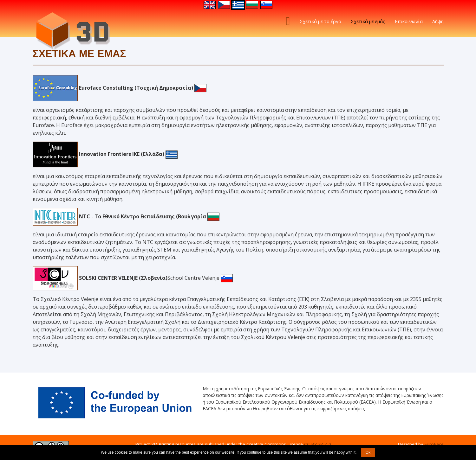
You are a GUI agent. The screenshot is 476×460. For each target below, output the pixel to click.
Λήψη (438, 21)
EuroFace (434, 444)
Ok (368, 452)
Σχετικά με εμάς (368, 21)
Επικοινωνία (409, 21)
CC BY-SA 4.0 (318, 444)
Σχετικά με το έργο (320, 21)
